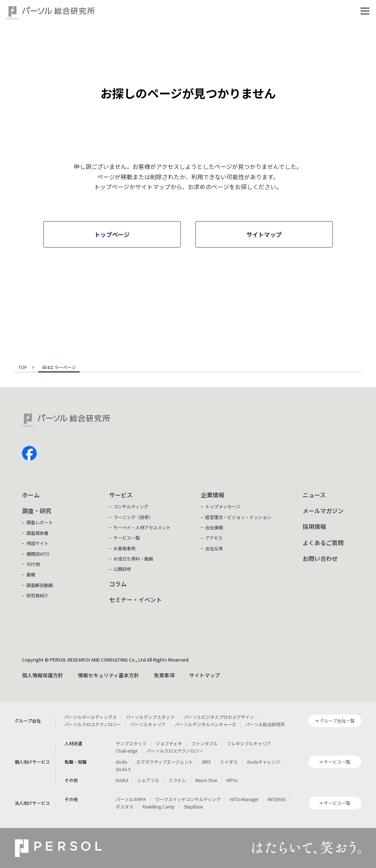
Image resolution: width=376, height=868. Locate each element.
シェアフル (148, 780)
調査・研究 (37, 511)
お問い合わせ (320, 558)
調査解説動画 (40, 585)
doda (121, 762)
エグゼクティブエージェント (165, 762)
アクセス (214, 538)
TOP (23, 368)
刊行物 (33, 564)
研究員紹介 (37, 595)
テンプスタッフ (131, 743)
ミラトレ (177, 780)
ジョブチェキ (169, 743)
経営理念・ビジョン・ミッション (238, 517)
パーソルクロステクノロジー (93, 724)
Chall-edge (126, 751)
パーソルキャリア (148, 724)
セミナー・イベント (135, 599)
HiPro (232, 780)
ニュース (314, 495)
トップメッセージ (223, 506)
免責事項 (164, 675)
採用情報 (314, 526)
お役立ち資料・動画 (133, 559)
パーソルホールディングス (91, 717)
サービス (121, 495)
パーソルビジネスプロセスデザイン (219, 717)
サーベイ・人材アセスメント (142, 527)
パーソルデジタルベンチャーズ (205, 724)
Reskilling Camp (159, 806)
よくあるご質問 (323, 543)
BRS (207, 762)
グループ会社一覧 (337, 721)
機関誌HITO (38, 554)
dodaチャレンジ (263, 762)
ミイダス (229, 762)
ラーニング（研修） (133, 517)
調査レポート (40, 522)
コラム (118, 584)
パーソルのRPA (131, 799)
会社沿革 (214, 548)
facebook (29, 453)
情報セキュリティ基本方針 (109, 675)
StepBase (193, 806)
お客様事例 (124, 548)
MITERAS (276, 799)
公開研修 (122, 569)
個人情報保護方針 (43, 675)
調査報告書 (37, 533)
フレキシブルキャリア (249, 743)
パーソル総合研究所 (265, 724)
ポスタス (124, 806)
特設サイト (37, 543)
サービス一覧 (127, 538)
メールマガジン (323, 511)
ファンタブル (205, 743)
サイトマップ (205, 675)
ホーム (31, 495)
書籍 (31, 574)
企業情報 (213, 495)
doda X (123, 769)
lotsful (122, 780)
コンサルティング (131, 506)
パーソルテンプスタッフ (150, 717)
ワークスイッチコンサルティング (188, 799)
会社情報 (214, 527)
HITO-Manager (244, 799)
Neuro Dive (206, 780)
